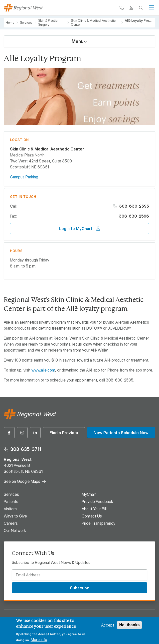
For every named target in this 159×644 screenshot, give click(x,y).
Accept (108, 625)
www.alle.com (43, 370)
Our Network (15, 530)
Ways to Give (15, 516)
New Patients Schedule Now (121, 433)
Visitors (10, 509)
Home (10, 23)
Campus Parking (24, 177)
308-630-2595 (134, 206)
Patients (11, 502)
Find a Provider (64, 433)
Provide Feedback (97, 502)
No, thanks (130, 625)
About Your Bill (94, 509)
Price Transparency (98, 523)
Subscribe (80, 588)
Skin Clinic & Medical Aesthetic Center (93, 23)
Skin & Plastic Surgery (48, 23)
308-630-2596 (134, 216)
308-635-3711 (26, 449)
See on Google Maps (22, 481)
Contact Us (92, 516)
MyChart (89, 494)
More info (39, 640)
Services (26, 23)
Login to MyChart (76, 229)
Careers (11, 523)
